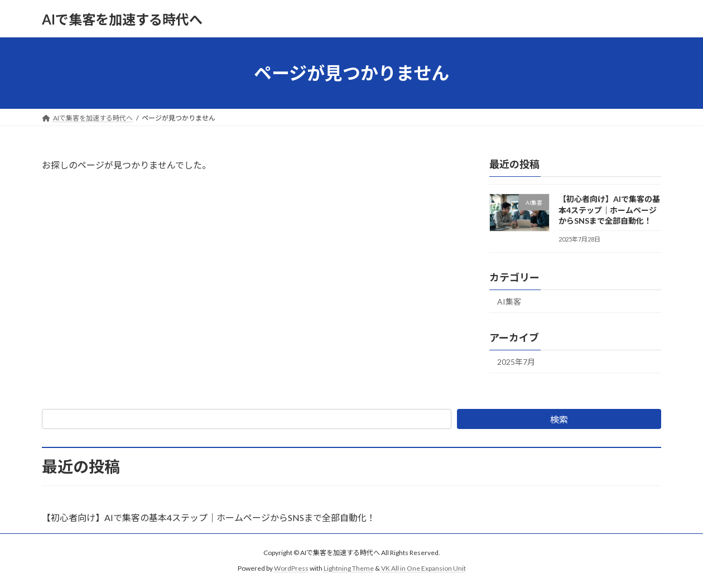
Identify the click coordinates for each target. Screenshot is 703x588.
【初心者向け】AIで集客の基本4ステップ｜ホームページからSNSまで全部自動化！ (609, 210)
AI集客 (509, 302)
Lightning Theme (349, 568)
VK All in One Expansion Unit (423, 568)
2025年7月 (516, 362)
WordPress (291, 568)
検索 (559, 419)
